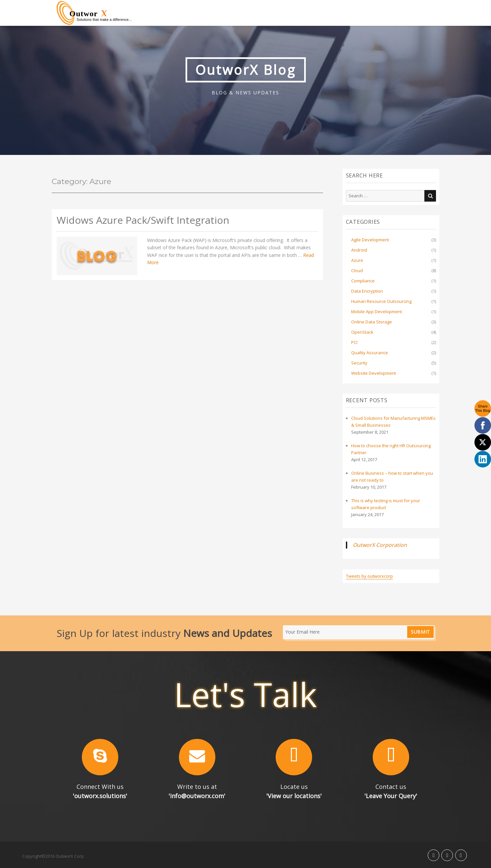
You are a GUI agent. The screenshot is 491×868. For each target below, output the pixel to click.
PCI (354, 342)
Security (359, 363)
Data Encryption (367, 291)
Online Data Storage (372, 322)
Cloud (357, 270)
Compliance (363, 281)
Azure (357, 260)
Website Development (374, 373)
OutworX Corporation (380, 545)
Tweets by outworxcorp (369, 576)
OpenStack (362, 332)
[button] (100, 757)
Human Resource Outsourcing (381, 301)
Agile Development (370, 240)
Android (359, 250)
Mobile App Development (377, 312)
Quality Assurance (370, 353)
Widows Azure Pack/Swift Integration (143, 220)
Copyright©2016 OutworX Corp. (54, 856)
